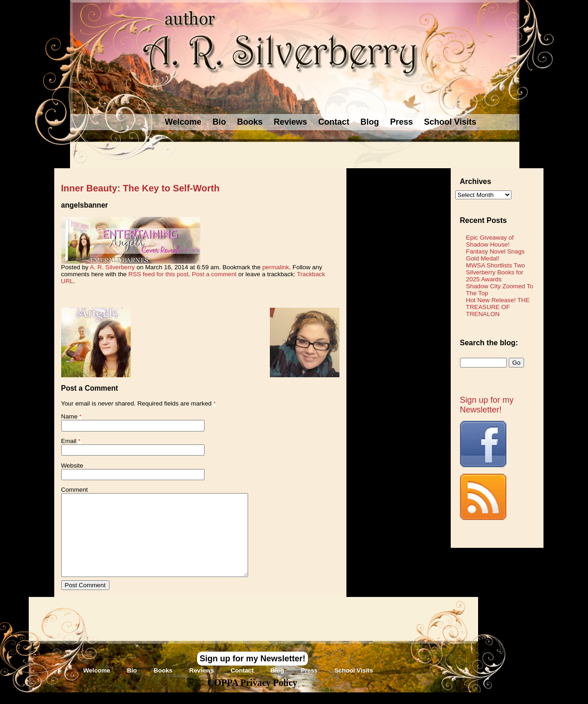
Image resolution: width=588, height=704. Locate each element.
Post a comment (214, 274)
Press (401, 122)
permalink (276, 267)
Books (250, 122)
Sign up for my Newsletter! (487, 405)
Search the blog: (489, 343)
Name (70, 416)
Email (69, 441)
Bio (219, 122)
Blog (370, 122)
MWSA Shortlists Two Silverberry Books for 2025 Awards (495, 272)
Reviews (290, 122)
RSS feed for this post (159, 274)
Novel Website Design (363, 698)
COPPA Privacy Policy (252, 683)
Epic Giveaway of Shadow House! (490, 241)
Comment (75, 490)
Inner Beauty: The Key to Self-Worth (141, 188)
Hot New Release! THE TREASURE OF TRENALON (498, 307)
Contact (334, 122)
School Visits (450, 122)
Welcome (183, 122)
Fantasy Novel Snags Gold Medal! (495, 255)
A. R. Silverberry (112, 267)
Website (72, 466)
